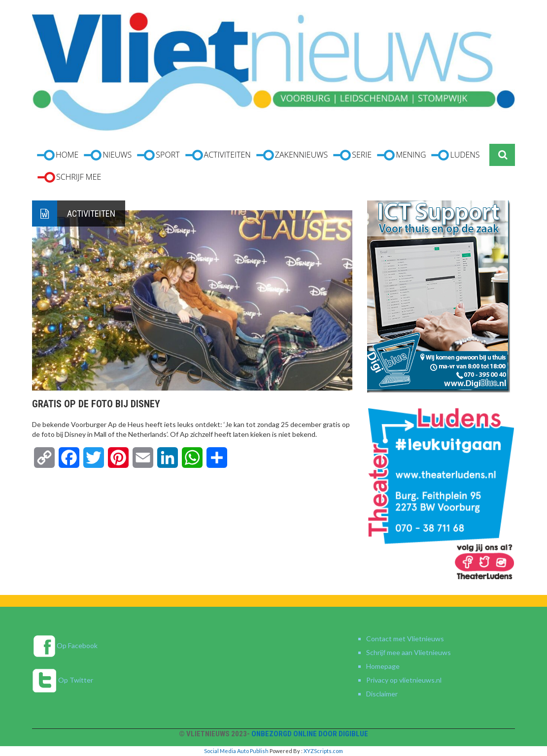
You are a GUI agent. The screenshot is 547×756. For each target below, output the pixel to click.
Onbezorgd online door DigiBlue (310, 734)
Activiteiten (91, 214)
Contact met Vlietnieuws (405, 639)
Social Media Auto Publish (236, 751)
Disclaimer (382, 694)
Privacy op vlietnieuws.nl (404, 680)
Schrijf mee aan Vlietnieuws (409, 652)
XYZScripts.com (323, 751)
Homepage (383, 666)
